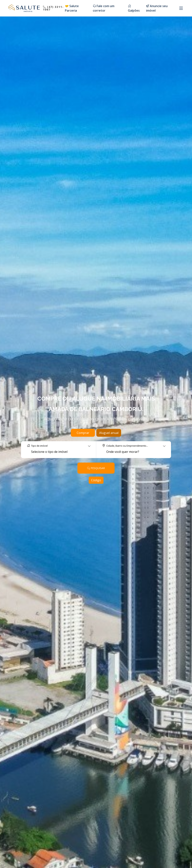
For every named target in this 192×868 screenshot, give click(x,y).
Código (96, 480)
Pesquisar (96, 468)
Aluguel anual (109, 433)
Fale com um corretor (104, 8)
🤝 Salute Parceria (72, 8)
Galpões (134, 8)
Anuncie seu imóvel (157, 8)
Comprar (83, 433)
